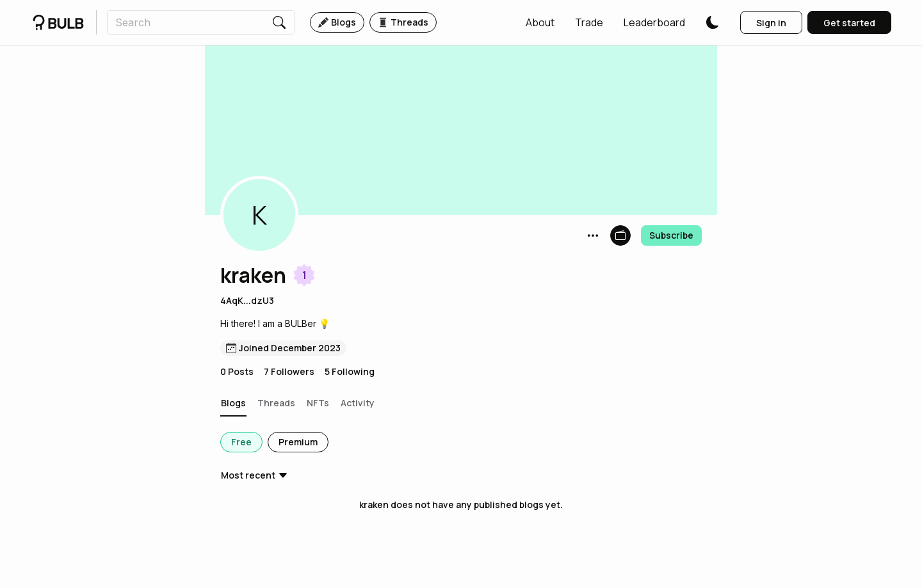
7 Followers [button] (289, 371)
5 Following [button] (350, 371)
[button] (540, 22)
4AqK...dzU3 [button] (247, 300)
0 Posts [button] (237, 371)
